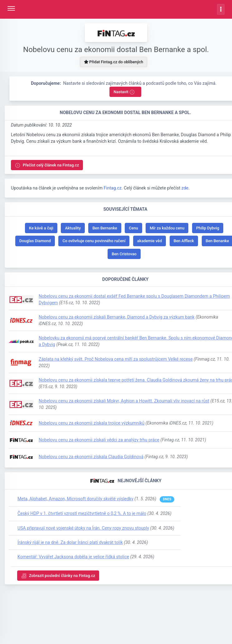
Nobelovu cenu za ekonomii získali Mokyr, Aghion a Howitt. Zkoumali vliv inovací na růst (124, 401)
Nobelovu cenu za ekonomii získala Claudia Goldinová (91, 457)
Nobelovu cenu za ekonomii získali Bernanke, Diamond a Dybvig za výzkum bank (117, 317)
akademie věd (150, 241)
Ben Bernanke (105, 228)
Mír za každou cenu (167, 228)
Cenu (133, 228)
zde (185, 188)
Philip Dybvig (208, 228)
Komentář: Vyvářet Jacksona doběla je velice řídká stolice (73, 557)
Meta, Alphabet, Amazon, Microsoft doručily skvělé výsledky (75, 499)
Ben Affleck (184, 241)
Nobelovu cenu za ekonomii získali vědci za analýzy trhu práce (99, 440)
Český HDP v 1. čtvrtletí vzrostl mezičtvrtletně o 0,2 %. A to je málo (82, 513)
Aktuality (73, 228)
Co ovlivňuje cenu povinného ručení (94, 241)
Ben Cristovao (124, 254)
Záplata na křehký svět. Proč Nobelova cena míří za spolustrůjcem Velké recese (116, 359)
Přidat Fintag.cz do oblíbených (114, 62)
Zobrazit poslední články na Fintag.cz (58, 576)
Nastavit (124, 92)
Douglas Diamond (35, 241)
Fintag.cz (112, 188)
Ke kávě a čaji (41, 228)
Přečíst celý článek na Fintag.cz (47, 165)
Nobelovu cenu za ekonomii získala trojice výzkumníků (92, 423)
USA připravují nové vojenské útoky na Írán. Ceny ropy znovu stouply (83, 528)
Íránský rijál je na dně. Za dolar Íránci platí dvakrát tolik (70, 542)
